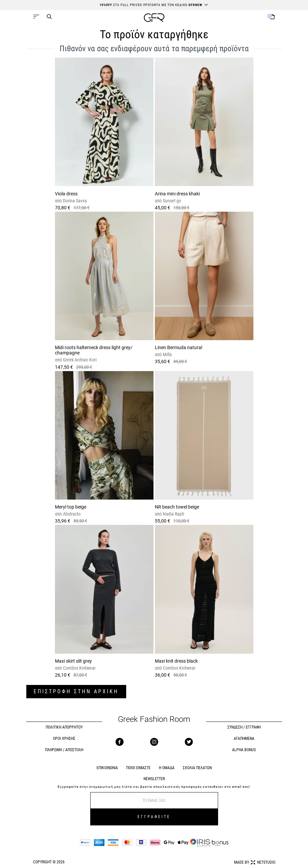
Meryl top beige (71, 507)
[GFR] (154, 18)
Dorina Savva (74, 201)
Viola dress (66, 194)
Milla (167, 354)
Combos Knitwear (79, 668)
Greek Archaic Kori (79, 360)
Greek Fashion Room (154, 719)
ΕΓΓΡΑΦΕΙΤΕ (154, 817)
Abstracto (71, 514)
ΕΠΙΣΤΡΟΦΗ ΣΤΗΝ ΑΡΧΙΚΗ (76, 691)
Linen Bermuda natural (178, 347)
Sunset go (171, 201)
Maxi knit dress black (176, 661)
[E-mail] (154, 800)
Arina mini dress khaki (177, 194)
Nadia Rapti (173, 514)
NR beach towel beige (177, 507)
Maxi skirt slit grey (73, 661)
